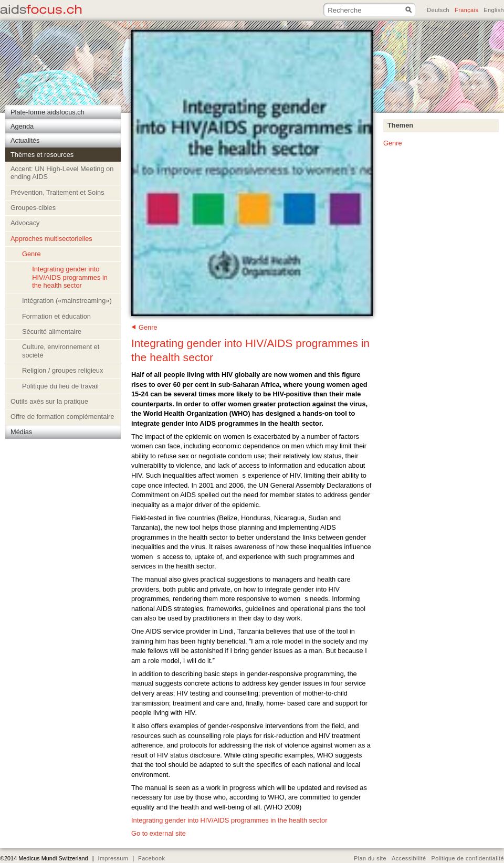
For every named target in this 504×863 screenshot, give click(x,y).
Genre (148, 327)
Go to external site (159, 833)
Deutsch (438, 10)
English (494, 10)
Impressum (113, 858)
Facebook (151, 858)
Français (466, 10)
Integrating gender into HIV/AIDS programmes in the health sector (229, 820)
